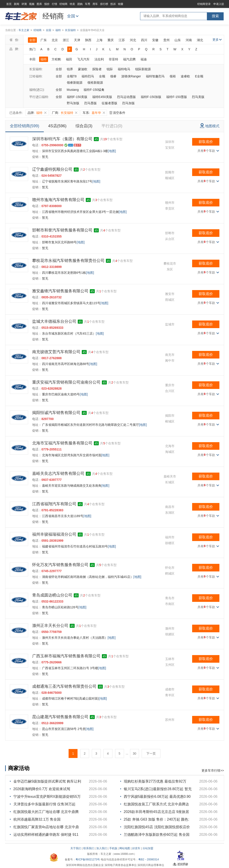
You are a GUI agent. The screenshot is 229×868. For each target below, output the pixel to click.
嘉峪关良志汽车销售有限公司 (58, 473)
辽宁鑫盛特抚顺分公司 (52, 169)
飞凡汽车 (83, 59)
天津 (77, 40)
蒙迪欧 (83, 69)
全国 (71, 16)
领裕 (173, 76)
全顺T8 (72, 76)
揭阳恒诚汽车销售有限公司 (56, 413)
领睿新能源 (75, 83)
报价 (47, 4)
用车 (95, 4)
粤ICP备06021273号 (88, 860)
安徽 (155, 40)
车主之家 (24, 30)
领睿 (113, 76)
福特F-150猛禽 (94, 90)
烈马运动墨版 (126, 97)
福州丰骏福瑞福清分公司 (54, 534)
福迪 (144, 59)
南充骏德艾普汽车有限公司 (56, 352)
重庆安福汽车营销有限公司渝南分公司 (66, 382)
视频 (32, 4)
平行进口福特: (39, 97)
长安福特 (70, 30)
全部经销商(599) (25, 126)
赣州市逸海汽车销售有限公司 (58, 200)
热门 (32, 49)
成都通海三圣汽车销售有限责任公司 (64, 686)
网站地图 (125, 848)
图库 (39, 4)
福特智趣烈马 (155, 76)
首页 (9, 4)
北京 (55, 40)
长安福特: (36, 69)
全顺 (102, 76)
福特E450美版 (102, 97)
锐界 (70, 69)
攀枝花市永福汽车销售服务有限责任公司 (68, 261)
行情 (55, 4)
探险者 (97, 69)
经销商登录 (204, 4)
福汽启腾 (129, 59)
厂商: (65, 113)
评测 (24, 4)
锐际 (110, 69)
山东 (178, 40)
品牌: (37, 113)
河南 (189, 40)
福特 (58, 30)
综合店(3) (84, 126)
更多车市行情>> (213, 770)
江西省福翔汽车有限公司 (54, 504)
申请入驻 (219, 4)
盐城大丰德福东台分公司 (54, 321)
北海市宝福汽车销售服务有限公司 (62, 443)
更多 (217, 40)
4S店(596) (57, 126)
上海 (99, 40)
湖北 (200, 40)
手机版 (113, 848)
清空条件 (117, 113)
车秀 (88, 4)
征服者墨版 (109, 103)
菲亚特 (113, 59)
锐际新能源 (143, 69)
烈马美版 (198, 97)
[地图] (112, 151)
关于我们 (76, 848)
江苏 (122, 40)
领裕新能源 (95, 83)
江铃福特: (36, 76)
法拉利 (99, 59)
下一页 (151, 753)
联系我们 (89, 848)
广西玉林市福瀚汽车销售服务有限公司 (66, 656)
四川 (144, 40)
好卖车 (136, 848)
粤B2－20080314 (149, 860)
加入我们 (102, 848)
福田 (69, 59)
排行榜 (104, 4)
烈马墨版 (90, 103)
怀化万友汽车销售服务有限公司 (60, 565)
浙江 (66, 40)
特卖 (72, 4)
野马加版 (73, 103)
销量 (121, 4)
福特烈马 (88, 76)
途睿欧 (185, 76)
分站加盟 (148, 848)
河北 (133, 40)
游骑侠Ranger (131, 76)
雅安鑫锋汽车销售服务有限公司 (60, 291)
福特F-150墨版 (177, 97)
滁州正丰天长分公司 (50, 626)
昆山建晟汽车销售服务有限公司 (60, 717)
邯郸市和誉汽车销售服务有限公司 (62, 230)
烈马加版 (128, 103)
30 (134, 753)
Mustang (73, 90)
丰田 (32, 59)
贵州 (166, 40)
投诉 (113, 4)
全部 (32, 40)
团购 (80, 4)
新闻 (17, 4)
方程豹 (56, 59)
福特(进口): (37, 90)
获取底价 (206, 142)
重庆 (111, 40)
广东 (44, 40)
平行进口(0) (112, 126)
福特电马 (124, 69)
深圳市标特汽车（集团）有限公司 (62, 139)
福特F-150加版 (151, 97)
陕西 (88, 40)
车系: (94, 113)
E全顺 (199, 76)
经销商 (63, 4)
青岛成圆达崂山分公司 (52, 595)
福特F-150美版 (77, 97)
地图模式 (210, 126)
